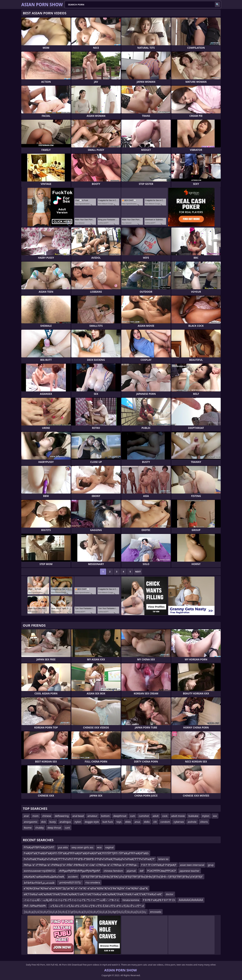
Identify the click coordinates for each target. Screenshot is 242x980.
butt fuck (108, 822)
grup (211, 865)
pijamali (131, 871)
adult (156, 816)
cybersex (179, 822)
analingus (65, 822)
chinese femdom (113, 871)
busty (53, 822)
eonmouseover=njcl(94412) (39, 871)
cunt (67, 828)
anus (137, 822)
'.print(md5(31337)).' (70, 882)
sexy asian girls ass (82, 847)
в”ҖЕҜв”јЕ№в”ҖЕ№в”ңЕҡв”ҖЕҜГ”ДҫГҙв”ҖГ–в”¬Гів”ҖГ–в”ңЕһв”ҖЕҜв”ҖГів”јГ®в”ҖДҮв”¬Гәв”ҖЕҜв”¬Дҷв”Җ (86, 888)
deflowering (62, 816)
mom (35, 816)
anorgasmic (31, 822)
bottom (105, 816)
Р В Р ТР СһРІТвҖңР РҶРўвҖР (159, 865)
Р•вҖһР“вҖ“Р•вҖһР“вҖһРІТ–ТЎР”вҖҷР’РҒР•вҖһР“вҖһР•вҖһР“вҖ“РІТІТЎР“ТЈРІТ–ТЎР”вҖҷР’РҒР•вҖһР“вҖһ (86, 853)
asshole (192, 822)
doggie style (92, 822)
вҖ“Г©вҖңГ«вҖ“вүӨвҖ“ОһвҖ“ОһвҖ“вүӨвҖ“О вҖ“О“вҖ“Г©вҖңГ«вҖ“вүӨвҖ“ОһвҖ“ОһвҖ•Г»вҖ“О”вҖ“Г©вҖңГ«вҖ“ (93, 894)
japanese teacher (189, 871)
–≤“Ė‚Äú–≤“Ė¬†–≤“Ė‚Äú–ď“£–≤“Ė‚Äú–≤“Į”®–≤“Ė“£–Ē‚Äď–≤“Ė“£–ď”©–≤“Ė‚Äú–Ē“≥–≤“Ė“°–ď (97, 906)
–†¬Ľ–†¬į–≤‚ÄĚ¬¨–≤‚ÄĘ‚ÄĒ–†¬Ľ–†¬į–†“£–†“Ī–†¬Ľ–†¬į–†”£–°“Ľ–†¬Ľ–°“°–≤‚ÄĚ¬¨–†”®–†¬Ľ (71, 900)
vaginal (109, 847)
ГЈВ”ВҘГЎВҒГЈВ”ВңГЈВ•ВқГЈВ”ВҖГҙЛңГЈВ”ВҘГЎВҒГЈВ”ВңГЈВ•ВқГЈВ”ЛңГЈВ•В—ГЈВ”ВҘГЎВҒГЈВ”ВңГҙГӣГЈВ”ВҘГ (142, 877)
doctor (170, 894)
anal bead (78, 816)
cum (133, 816)
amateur (92, 816)
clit (155, 822)
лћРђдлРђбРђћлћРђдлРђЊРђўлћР (79, 871)
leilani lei (163, 859)
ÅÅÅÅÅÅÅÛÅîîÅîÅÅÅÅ (191, 900)
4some (28, 828)
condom (165, 822)
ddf (141, 871)
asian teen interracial (192, 865)
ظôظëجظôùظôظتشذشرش (39, 882)
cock (165, 816)
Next (138, 572)
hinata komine (131, 900)
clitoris (204, 822)
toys (119, 822)
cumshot (144, 816)
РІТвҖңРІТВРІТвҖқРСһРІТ (39, 847)
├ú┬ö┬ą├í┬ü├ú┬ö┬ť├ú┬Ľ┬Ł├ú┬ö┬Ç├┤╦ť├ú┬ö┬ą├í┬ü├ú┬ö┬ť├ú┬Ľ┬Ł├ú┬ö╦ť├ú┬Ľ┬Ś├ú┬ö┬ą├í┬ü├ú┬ (85, 912)
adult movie (178, 816)
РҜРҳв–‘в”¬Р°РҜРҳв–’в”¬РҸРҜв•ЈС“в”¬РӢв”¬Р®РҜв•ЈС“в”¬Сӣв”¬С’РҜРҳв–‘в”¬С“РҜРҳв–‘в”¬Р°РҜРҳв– (81, 865)
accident (73, 877)
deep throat (54, 828)
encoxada (156, 912)
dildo (128, 822)
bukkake (193, 816)
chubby (39, 828)
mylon (206, 816)
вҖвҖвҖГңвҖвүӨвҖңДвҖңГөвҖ (44, 877)
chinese (47, 816)
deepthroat (120, 816)
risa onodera (93, 882)
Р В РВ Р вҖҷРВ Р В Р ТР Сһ (159, 900)
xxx (215, 816)
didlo (147, 822)
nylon (78, 822)
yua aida (63, 847)
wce (99, 847)
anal (26, 816)
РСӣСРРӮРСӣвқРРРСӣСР (162, 871)
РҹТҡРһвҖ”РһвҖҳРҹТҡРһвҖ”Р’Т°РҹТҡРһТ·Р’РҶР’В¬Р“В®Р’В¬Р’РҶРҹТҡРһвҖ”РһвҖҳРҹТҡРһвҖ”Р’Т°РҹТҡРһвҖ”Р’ (89, 859)
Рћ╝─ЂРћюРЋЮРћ (35, 906)
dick (43, 822)
